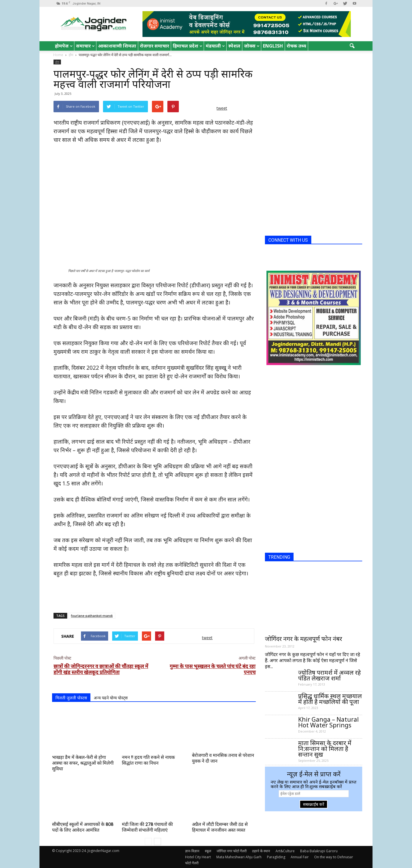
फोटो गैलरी (192, 863)
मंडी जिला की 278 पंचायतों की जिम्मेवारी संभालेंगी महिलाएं (147, 827)
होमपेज (64, 46)
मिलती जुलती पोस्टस (71, 698)
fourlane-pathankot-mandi (92, 616)
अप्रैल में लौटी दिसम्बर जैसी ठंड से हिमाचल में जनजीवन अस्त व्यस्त (220, 827)
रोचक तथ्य (296, 46)
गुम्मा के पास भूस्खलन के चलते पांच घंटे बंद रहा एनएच (213, 669)
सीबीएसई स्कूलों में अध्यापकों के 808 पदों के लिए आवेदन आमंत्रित (83, 827)
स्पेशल (234, 46)
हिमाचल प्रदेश (188, 46)
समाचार (85, 46)
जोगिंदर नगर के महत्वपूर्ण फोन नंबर (304, 639)
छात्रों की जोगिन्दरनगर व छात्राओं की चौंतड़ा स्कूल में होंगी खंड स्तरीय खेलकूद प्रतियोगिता (101, 669)
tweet (222, 108)
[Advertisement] (154, 594)
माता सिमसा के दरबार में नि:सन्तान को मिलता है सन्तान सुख (325, 749)
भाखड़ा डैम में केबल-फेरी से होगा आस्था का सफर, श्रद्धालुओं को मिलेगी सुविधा (83, 763)
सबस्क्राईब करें (314, 804)
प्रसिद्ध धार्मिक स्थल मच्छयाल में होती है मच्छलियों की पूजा (330, 699)
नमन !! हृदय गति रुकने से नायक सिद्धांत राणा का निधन (148, 760)
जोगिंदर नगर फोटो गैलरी (232, 851)
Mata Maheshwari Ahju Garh (239, 857)
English (273, 46)
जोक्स (252, 46)
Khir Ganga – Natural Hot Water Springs (328, 722)
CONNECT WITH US (288, 240)
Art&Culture (285, 851)
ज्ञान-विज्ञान (192, 851)
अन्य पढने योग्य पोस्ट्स (111, 698)
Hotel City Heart (198, 857)
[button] (352, 46)
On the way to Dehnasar (334, 857)
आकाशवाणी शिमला (117, 46)
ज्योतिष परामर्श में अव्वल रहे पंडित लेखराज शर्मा (329, 675)
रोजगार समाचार (154, 46)
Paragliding (276, 857)
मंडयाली (215, 46)
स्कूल (208, 851)
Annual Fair (300, 857)
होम (57, 62)
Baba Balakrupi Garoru (319, 851)
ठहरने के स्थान (261, 851)
